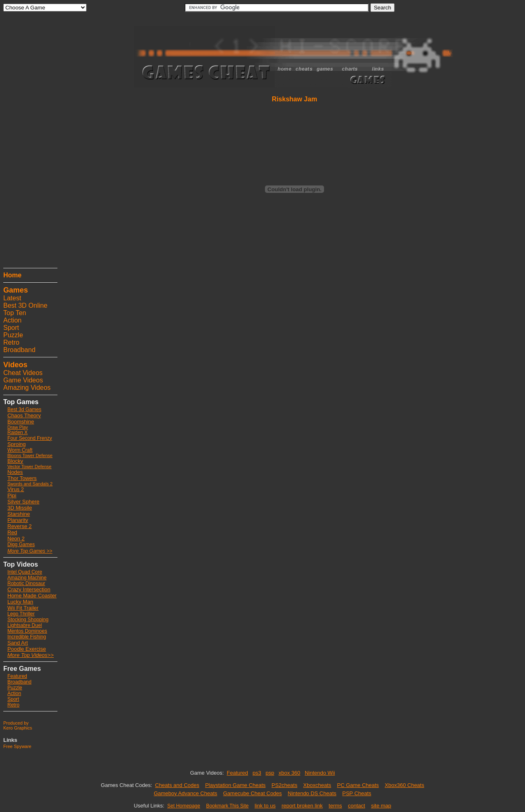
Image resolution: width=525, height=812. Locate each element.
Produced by (16, 723)
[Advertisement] (28, 142)
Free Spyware (17, 746)
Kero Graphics (18, 728)
